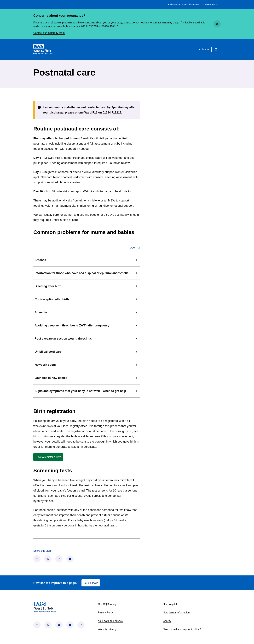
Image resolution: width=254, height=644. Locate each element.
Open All (135, 248)
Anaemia (87, 312)
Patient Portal (211, 5)
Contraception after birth (87, 299)
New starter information (176, 613)
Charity (167, 621)
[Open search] (216, 49)
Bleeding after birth (87, 286)
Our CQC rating (107, 604)
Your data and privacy (110, 621)
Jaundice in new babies (87, 378)
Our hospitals (170, 604)
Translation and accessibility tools (182, 5)
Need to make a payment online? (182, 629)
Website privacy (107, 629)
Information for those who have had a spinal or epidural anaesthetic (87, 273)
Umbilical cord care (87, 352)
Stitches (87, 260)
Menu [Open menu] (203, 49)
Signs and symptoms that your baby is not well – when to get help (87, 391)
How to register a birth (49, 458)
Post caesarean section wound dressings (87, 339)
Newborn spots (87, 365)
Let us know (91, 583)
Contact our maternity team (49, 33)
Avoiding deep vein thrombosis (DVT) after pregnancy (87, 325)
